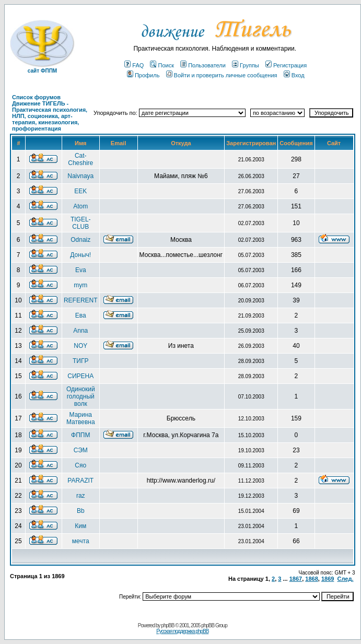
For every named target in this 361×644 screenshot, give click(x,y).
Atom (80, 206)
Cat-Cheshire (80, 159)
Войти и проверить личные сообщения (222, 75)
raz (81, 496)
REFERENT (81, 300)
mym (80, 285)
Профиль (143, 75)
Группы (246, 65)
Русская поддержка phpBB (182, 631)
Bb (81, 511)
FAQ (134, 65)
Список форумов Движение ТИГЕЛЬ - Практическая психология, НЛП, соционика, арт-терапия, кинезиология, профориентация (50, 113)
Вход (294, 75)
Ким (80, 526)
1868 (311, 579)
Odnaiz (80, 240)
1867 (296, 579)
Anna (80, 331)
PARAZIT (80, 481)
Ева (81, 315)
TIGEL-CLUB (81, 223)
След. (346, 579)
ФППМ (80, 435)
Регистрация (286, 65)
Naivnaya (80, 176)
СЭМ (81, 450)
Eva (81, 270)
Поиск (162, 65)
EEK (80, 191)
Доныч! (80, 255)
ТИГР (80, 361)
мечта (81, 541)
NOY (80, 346)
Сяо (80, 465)
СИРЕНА (80, 376)
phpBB (167, 625)
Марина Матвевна (81, 418)
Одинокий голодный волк (81, 396)
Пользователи (203, 65)
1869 (328, 579)
